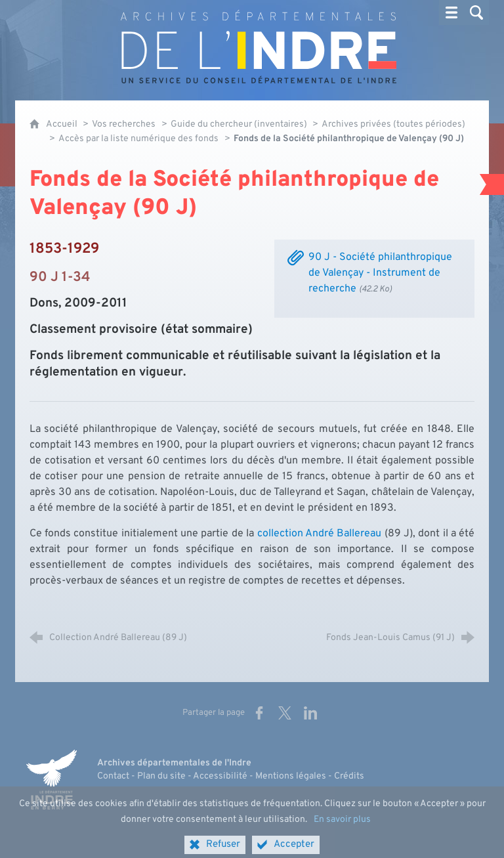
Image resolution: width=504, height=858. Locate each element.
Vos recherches (124, 124)
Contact (113, 776)
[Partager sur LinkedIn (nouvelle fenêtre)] (310, 713)
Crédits (349, 776)
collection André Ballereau (320, 534)
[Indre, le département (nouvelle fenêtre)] (51, 780)
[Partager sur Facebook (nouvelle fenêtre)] (259, 713)
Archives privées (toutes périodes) (393, 124)
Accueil (63, 124)
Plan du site (161, 776)
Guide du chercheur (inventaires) (240, 124)
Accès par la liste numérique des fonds (138, 139)
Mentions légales (291, 776)
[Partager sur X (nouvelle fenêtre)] (285, 713)
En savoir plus (342, 829)
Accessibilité (220, 776)
